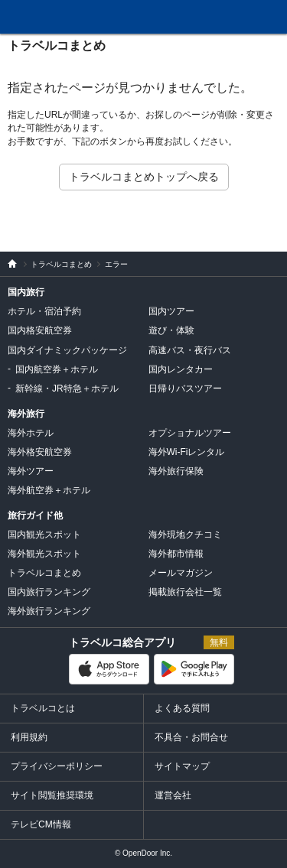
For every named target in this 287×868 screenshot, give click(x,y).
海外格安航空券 (40, 452)
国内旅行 (26, 292)
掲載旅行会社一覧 (185, 592)
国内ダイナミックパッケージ (67, 350)
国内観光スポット (44, 535)
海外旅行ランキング (49, 611)
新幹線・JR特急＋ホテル (67, 388)
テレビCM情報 (41, 824)
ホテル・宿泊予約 (44, 311)
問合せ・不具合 (160, 17)
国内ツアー (171, 311)
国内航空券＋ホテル (57, 369)
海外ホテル (31, 433)
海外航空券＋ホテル (49, 490)
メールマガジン (181, 573)
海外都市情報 (176, 554)
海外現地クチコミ (185, 535)
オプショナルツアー (190, 433)
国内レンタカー (181, 369)
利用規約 (29, 737)
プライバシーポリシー (57, 766)
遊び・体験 (171, 330)
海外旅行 (26, 414)
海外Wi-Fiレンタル (187, 452)
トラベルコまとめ (57, 46)
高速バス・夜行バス (190, 350)
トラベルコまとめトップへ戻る (144, 177)
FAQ (200, 13)
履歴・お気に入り (236, 17)
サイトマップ (182, 766)
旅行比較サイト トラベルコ (9, 264)
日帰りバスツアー (185, 388)
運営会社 (173, 795)
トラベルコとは (43, 708)
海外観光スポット (44, 554)
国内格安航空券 (40, 330)
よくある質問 (182, 708)
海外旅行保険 (176, 471)
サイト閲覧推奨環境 (52, 795)
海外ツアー (31, 471)
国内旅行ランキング (49, 592)
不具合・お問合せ (191, 737)
